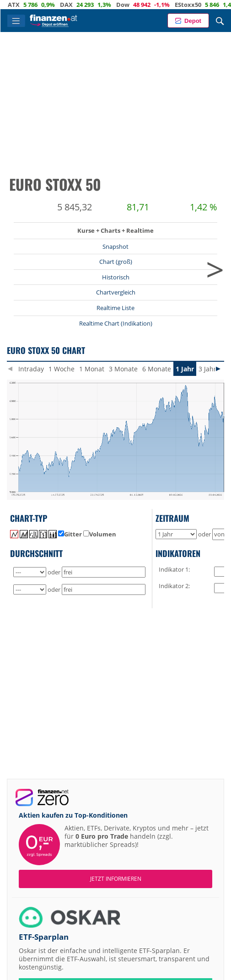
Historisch (116, 277)
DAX (77, 5)
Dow (133, 5)
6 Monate (157, 369)
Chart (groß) (116, 262)
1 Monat (92, 369)
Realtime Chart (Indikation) (116, 323)
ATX (24, 5)
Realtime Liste (115, 308)
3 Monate (123, 369)
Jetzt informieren (116, 879)
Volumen (100, 534)
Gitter (70, 534)
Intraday (31, 369)
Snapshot (115, 246)
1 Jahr (185, 369)
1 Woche (62, 369)
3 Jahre (209, 369)
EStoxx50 (199, 5)
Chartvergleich (116, 292)
